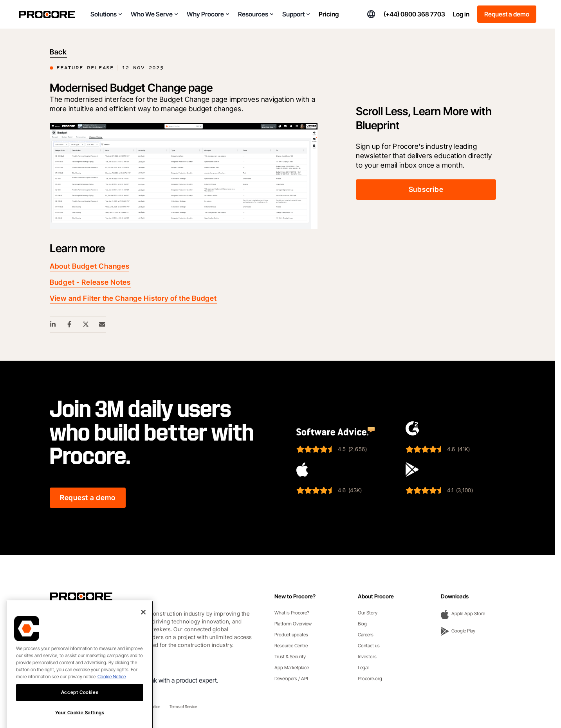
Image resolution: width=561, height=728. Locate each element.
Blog (362, 624)
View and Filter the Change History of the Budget (133, 298)
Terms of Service (183, 706)
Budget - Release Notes (90, 282)
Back (58, 52)
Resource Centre (291, 646)
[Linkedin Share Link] (53, 324)
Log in (461, 14)
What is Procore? (292, 613)
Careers (366, 635)
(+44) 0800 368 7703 (414, 14)
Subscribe (426, 189)
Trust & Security (290, 657)
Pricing (329, 14)
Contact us (369, 646)
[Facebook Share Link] (70, 324)
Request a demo (507, 14)
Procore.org (370, 678)
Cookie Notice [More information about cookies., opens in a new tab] (112, 699)
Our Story (368, 613)
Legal (363, 667)
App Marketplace (292, 667)
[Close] (143, 634)
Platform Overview (293, 624)
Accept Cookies (80, 714)
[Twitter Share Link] (86, 324)
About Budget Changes (89, 266)
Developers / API (291, 678)
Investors (367, 657)
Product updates (291, 635)
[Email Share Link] (103, 324)
